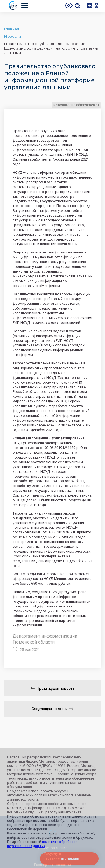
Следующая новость (53, 709)
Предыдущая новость (53, 688)
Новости (13, 36)
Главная (12, 29)
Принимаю (69, 859)
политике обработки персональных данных (42, 844)
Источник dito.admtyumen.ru (76, 105)
